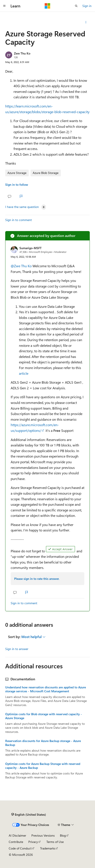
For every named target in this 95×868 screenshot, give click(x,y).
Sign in (87, 6)
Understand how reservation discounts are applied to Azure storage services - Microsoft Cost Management (46, 689)
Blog (63, 835)
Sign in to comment (19, 220)
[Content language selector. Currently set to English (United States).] (29, 815)
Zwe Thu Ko (22, 53)
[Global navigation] (4, 6)
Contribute (16, 842)
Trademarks (48, 848)
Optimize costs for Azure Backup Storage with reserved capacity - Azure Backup (43, 766)
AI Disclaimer (17, 835)
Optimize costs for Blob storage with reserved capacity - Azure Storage (44, 716)
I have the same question (22, 207)
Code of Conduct (20, 848)
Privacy (33, 842)
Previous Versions (43, 835)
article (24, 373)
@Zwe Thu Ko (22, 266)
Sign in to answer (17, 649)
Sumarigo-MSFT (31, 248)
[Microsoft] (47, 6)
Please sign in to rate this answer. (37, 579)
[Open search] (76, 6)
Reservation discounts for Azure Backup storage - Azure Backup (43, 743)
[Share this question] (86, 22)
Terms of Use (55, 842)
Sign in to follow (17, 185)
